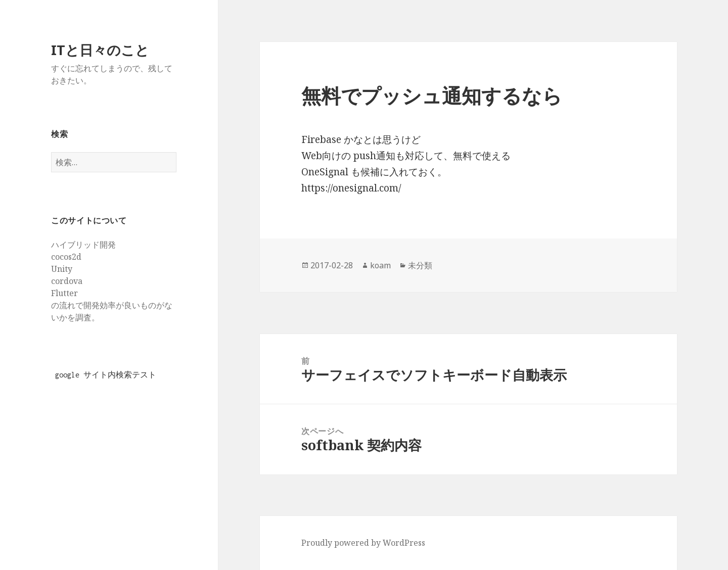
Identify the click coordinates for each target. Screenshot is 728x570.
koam (380, 265)
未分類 (420, 265)
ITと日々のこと (100, 50)
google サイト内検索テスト (106, 375)
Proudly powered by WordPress (363, 543)
